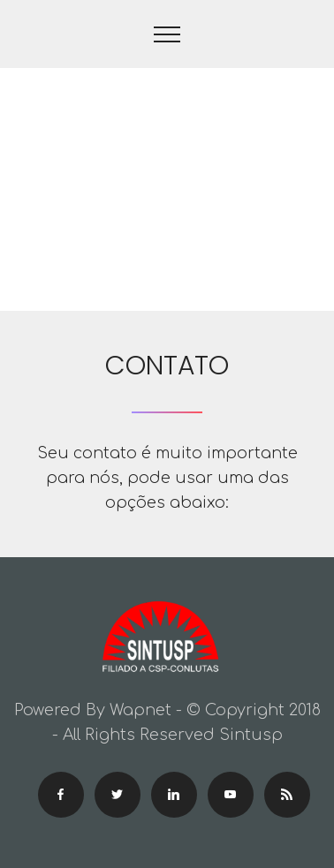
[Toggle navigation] (167, 34)
